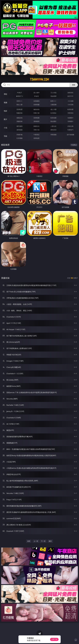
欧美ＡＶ (53, 101)
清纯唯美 (36, 121)
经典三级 (36, 113)
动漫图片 (70, 118)
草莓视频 (53, 135)
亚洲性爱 (20, 109)
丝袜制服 (36, 105)
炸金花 (36, 96)
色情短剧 (36, 138)
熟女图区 (53, 121)
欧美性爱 (70, 109)
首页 (29, 541)
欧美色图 (53, 118)
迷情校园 (20, 130)
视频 (5, 103)
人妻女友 (53, 126)
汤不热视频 (70, 135)
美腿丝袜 (20, 121)
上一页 (36, 541)
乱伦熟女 (53, 113)
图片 (5, 119)
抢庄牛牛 (70, 96)
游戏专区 (70, 93)
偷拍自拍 (36, 109)
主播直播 (53, 105)
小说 (5, 128)
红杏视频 (20, 138)
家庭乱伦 (36, 126)
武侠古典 (70, 126)
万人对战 (53, 93)
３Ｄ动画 (70, 101)
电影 (5, 111)
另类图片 (70, 121)
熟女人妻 (20, 105)
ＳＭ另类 (70, 105)
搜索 (74, 85)
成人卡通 (53, 109)
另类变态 (70, 113)
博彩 (5, 94)
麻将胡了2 (20, 96)
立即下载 (54, 639)
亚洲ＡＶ (20, 101)
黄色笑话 (53, 130)
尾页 (50, 541)
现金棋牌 (53, 96)
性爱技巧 (70, 130)
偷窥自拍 (20, 118)
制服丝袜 (20, 113)
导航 (5, 136)
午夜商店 (36, 135)
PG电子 (20, 93)
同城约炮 (20, 135)
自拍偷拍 (36, 101)
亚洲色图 (36, 118)
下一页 (43, 541)
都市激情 (20, 126)
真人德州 (36, 93)
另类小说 (36, 130)
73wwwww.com (39, 80)
